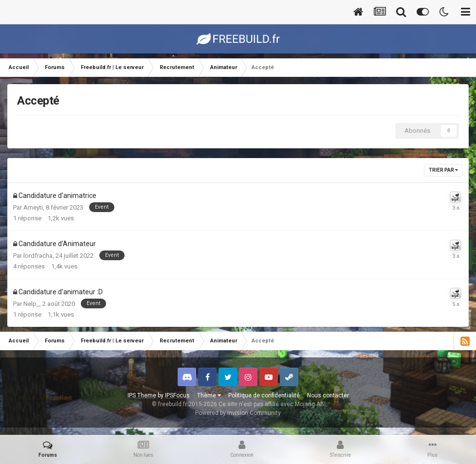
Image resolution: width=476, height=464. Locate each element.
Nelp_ (31, 304)
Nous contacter (328, 395)
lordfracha (38, 256)
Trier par (443, 170)
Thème (209, 395)
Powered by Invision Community (238, 413)
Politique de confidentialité (264, 395)
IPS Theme (142, 395)
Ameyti (33, 207)
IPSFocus (177, 395)
